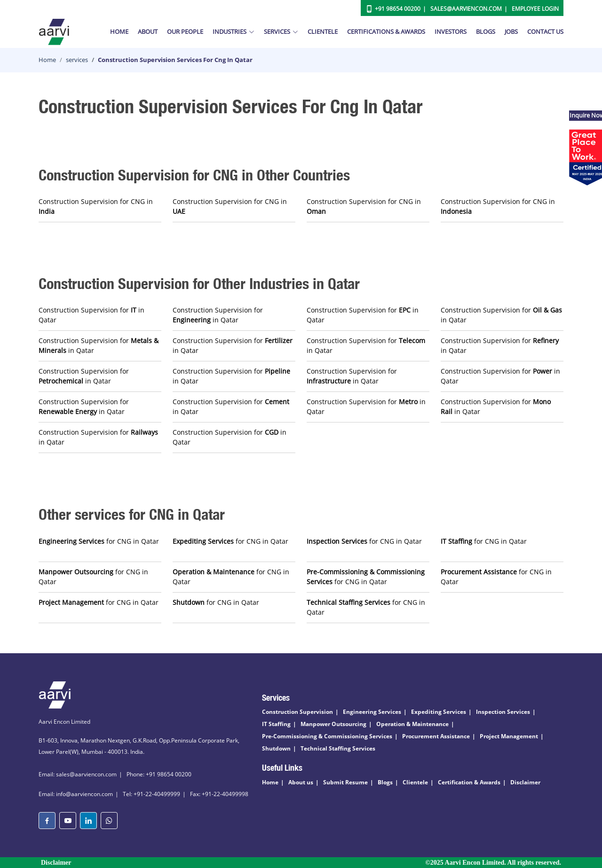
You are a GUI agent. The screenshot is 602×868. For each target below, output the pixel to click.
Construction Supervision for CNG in (96, 206)
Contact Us (545, 31)
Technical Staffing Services (338, 748)
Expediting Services (439, 712)
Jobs (511, 31)
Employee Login (535, 9)
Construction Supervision (297, 712)
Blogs (486, 31)
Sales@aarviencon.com (466, 9)
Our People (185, 31)
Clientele (323, 31)
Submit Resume (345, 782)
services (77, 60)
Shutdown (276, 748)
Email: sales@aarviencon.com (78, 774)
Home (119, 31)
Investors (451, 31)
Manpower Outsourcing (333, 724)
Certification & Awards (469, 782)
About (148, 31)
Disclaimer (525, 782)
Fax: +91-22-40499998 (219, 794)
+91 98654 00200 (398, 9)
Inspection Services (503, 712)
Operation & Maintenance (412, 724)
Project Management (509, 736)
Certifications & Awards (386, 31)
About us (301, 782)
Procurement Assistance (436, 736)
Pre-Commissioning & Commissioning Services (327, 736)
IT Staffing (276, 724)
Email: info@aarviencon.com (76, 794)
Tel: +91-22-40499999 (151, 794)
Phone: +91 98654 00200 (159, 774)
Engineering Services (372, 712)
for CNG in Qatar (99, 541)
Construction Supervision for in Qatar (91, 315)
